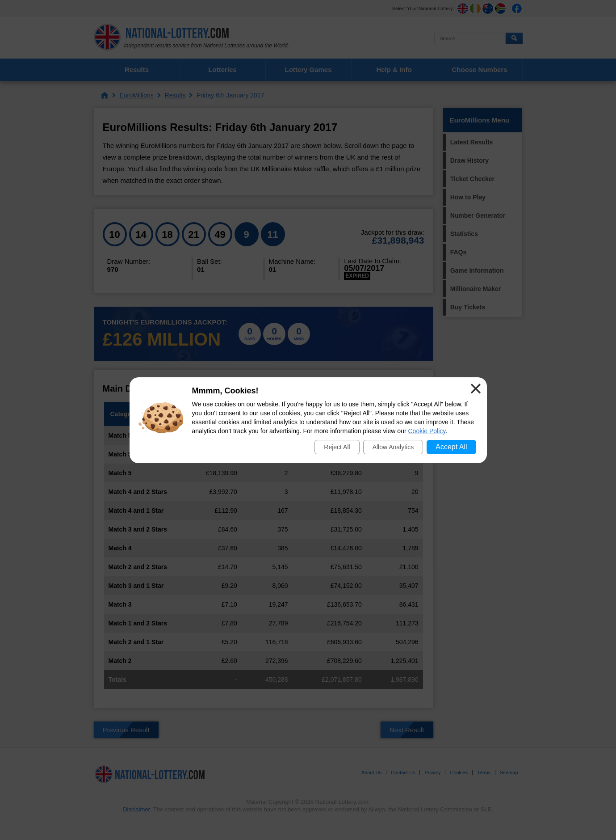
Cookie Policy (427, 431)
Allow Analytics (393, 447)
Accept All (451, 447)
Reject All (337, 447)
